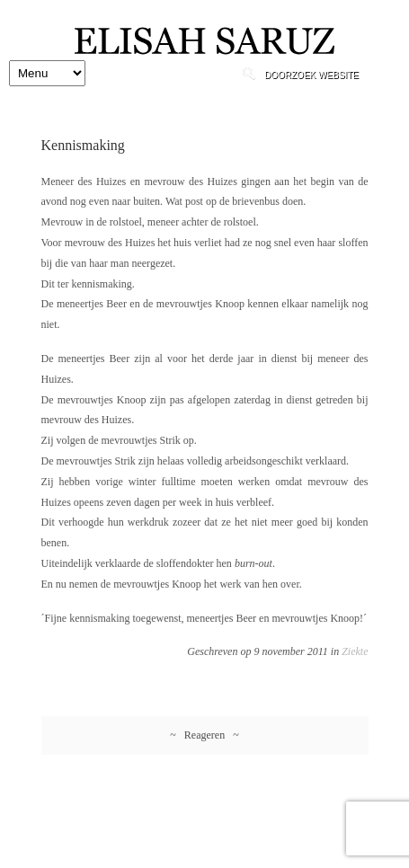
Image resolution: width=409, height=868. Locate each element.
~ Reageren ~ (204, 735)
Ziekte (355, 651)
